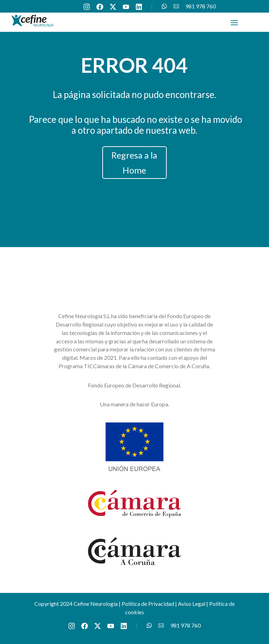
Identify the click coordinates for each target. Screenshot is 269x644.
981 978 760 (201, 6)
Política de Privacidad (148, 604)
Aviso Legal (192, 604)
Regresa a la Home (134, 163)
